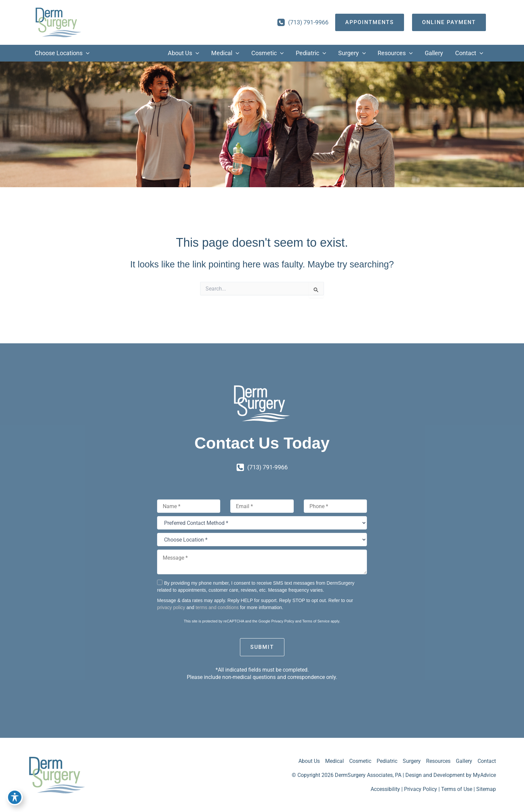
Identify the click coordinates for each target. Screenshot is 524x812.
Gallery (464, 761)
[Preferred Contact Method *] (262, 523)
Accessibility (385, 789)
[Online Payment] (449, 22)
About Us (309, 761)
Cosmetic (360, 761)
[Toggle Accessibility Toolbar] (15, 797)
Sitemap (486, 789)
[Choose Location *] (262, 540)
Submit (262, 647)
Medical (335, 761)
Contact (487, 761)
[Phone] (335, 506)
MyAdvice (484, 775)
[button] (86, 53)
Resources (438, 761)
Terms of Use (457, 789)
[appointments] (370, 22)
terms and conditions (217, 607)
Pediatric (387, 761)
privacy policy (171, 607)
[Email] (262, 506)
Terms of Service (316, 621)
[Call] (303, 22)
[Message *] (262, 562)
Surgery (412, 761)
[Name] (189, 506)
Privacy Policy (283, 621)
